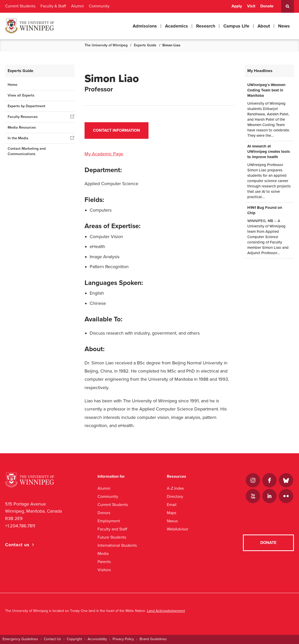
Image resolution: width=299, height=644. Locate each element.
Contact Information (117, 130)
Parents (104, 562)
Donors (104, 513)
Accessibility (97, 639)
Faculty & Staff (53, 6)
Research (206, 26)
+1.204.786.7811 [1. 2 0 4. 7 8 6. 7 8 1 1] (20, 526)
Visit (251, 6)
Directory (175, 496)
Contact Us (52, 639)
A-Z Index (175, 488)
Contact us (17, 545)
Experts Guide (145, 45)
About (264, 26)
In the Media (18, 138)
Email (172, 505)
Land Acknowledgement (166, 611)
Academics (176, 26)
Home (12, 85)
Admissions (145, 26)
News (284, 26)
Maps (172, 513)
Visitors (104, 570)
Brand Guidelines (153, 639)
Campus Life (236, 26)
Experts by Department (26, 106)
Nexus (172, 521)
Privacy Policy (123, 639)
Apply (237, 6)
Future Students (112, 537)
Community (99, 6)
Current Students (20, 6)
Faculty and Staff (112, 529)
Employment (109, 521)
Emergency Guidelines (20, 639)
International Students (117, 545)
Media (103, 553)
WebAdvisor (178, 529)
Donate (267, 6)
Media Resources (22, 127)
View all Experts (21, 95)
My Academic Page (104, 154)
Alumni (77, 6)
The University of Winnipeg (106, 45)
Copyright (74, 639)
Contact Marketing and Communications (27, 151)
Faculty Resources (23, 117)
